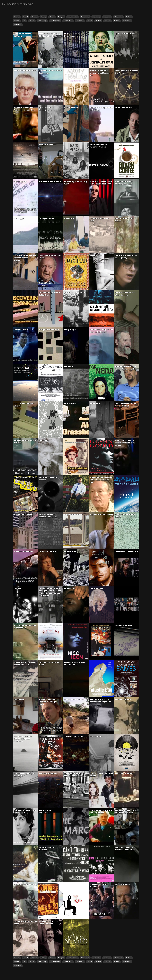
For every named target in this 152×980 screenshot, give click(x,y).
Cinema (34, 17)
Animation (80, 21)
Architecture (68, 21)
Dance (32, 21)
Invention (107, 17)
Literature (18, 25)
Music (90, 21)
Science (107, 21)
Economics (85, 17)
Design (17, 17)
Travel (25, 17)
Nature (117, 21)
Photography (55, 21)
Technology (42, 21)
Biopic (52, 17)
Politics (98, 21)
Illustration (127, 21)
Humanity (96, 17)
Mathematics (73, 17)
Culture (129, 17)
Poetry (43, 17)
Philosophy (118, 17)
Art (24, 21)
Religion (61, 17)
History (17, 21)
